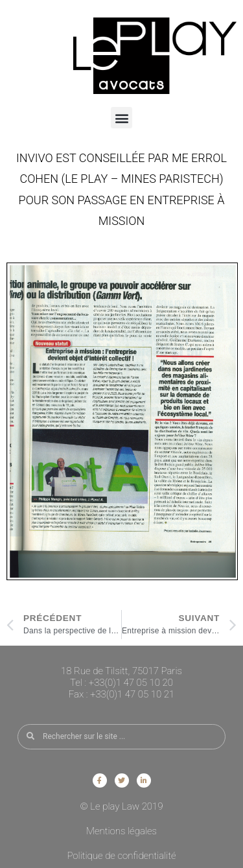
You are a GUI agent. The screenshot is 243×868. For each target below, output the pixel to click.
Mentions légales (121, 831)
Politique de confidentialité (121, 856)
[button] (121, 118)
